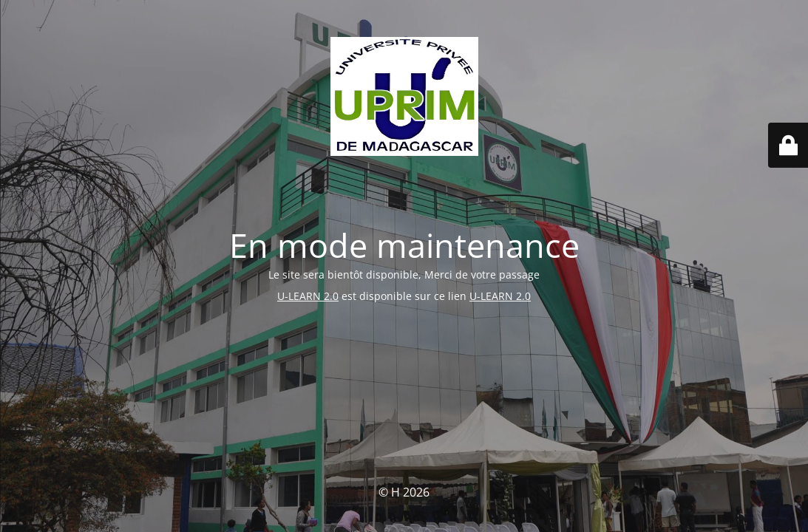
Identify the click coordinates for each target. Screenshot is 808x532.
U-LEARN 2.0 (308, 296)
